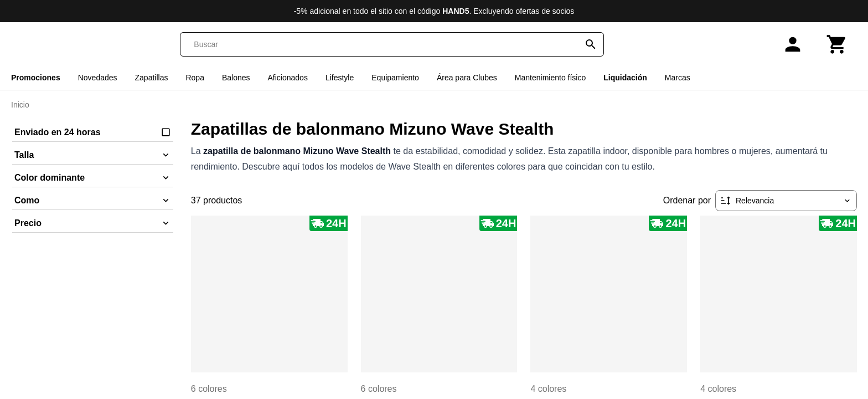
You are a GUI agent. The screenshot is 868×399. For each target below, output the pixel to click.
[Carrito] (837, 44)
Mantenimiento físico (550, 78)
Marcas (678, 78)
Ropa (195, 78)
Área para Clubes (467, 78)
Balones (236, 78)
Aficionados (288, 78)
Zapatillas (152, 78)
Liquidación (625, 78)
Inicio (20, 105)
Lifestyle (340, 78)
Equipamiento (395, 78)
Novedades (98, 78)
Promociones (36, 78)
